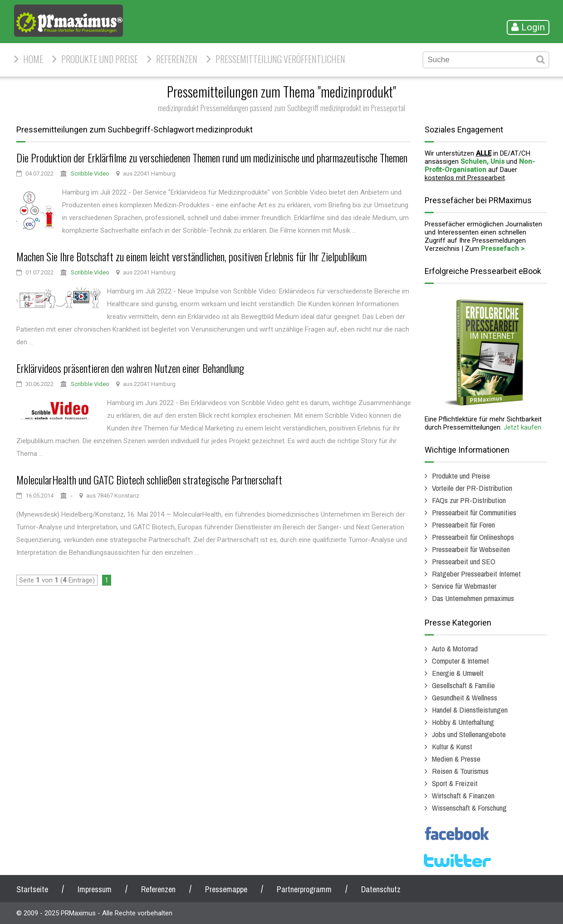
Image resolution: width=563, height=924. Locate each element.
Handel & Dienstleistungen (470, 710)
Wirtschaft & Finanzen (463, 795)
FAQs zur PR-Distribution (469, 500)
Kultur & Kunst (452, 746)
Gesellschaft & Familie (463, 685)
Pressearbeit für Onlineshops (473, 537)
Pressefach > (503, 249)
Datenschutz (381, 889)
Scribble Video (90, 174)
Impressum (95, 889)
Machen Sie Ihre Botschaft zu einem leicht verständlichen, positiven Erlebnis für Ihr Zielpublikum (191, 256)
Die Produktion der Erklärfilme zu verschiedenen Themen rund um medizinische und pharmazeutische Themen (212, 157)
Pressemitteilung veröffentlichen (280, 59)
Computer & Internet (460, 661)
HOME (33, 59)
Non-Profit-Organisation (480, 166)
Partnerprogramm (304, 889)
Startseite (32, 889)
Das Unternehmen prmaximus (473, 598)
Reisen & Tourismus (460, 771)
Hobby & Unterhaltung (463, 722)
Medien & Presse (456, 759)
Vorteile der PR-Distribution (472, 488)
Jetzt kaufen (522, 427)
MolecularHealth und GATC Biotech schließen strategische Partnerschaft (149, 479)
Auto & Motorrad (455, 648)
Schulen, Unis (482, 161)
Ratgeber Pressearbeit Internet (476, 574)
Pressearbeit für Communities (474, 512)
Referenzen (177, 59)
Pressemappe (226, 889)
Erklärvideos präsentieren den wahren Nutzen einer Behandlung (130, 368)
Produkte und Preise (100, 59)
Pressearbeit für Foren (463, 525)
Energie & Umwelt (458, 673)
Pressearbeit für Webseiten (471, 549)
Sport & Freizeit (455, 783)
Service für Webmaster (464, 586)
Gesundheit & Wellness (465, 697)
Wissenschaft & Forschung (469, 808)
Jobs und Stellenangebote (469, 734)
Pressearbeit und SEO (464, 561)
